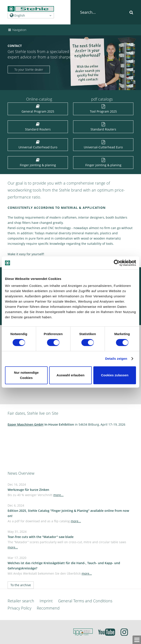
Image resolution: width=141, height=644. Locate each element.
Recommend (48, 608)
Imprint (46, 601)
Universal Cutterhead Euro (38, 145)
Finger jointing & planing (38, 163)
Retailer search (21, 601)
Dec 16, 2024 (36, 490)
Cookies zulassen (115, 375)
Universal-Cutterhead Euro (103, 145)
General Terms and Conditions (85, 601)
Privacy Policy (19, 608)
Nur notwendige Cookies (26, 375)
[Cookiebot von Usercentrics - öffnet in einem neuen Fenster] (117, 263)
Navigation (17, 30)
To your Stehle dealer (29, 69)
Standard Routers (38, 127)
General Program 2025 (38, 109)
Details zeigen (116, 359)
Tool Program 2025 (103, 109)
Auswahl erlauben (70, 375)
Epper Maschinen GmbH (26, 424)
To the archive (21, 585)
